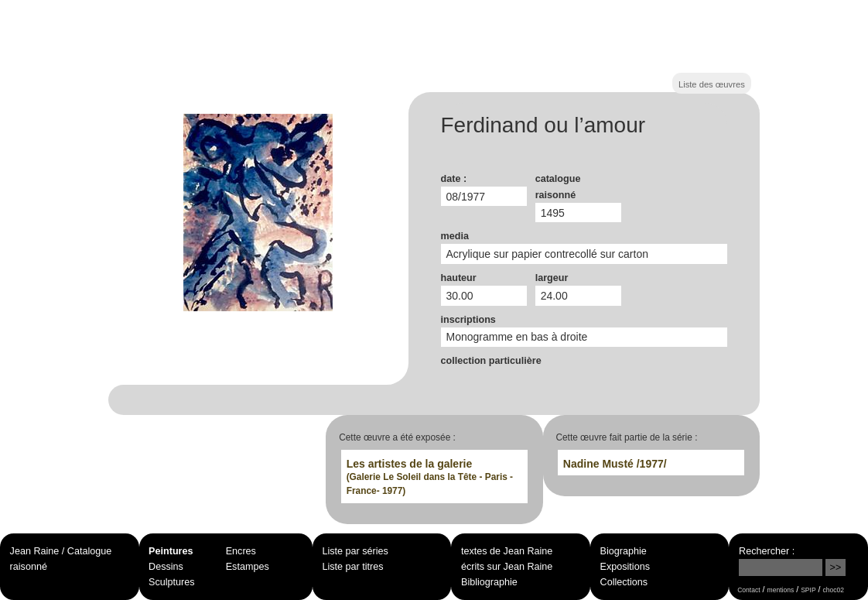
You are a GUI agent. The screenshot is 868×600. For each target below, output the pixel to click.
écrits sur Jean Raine (507, 567)
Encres (241, 551)
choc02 (834, 590)
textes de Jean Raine (507, 551)
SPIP (808, 590)
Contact (748, 590)
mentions (781, 590)
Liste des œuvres (712, 84)
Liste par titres (353, 567)
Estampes (248, 567)
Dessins (166, 567)
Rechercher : (767, 551)
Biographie (624, 551)
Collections (624, 582)
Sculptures (172, 582)
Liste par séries (355, 551)
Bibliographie (489, 582)
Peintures (171, 551)
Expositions (625, 567)
